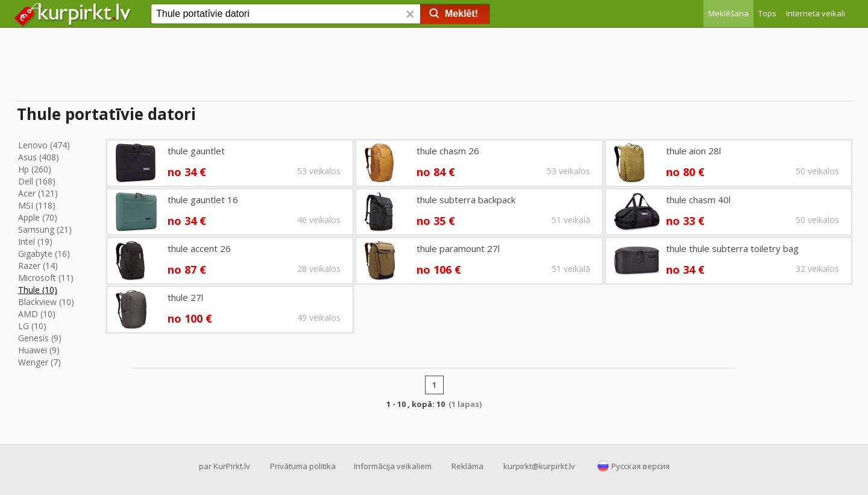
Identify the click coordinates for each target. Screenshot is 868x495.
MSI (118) (37, 205)
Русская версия (640, 466)
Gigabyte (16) (44, 254)
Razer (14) (38, 266)
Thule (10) (38, 290)
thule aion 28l (693, 151)
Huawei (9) (39, 350)
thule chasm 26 (448, 151)
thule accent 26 (199, 248)
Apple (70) (38, 217)
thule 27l (185, 297)
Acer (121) (38, 193)
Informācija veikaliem (393, 466)
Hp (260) (35, 169)
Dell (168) (37, 181)
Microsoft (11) (46, 278)
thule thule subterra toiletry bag (732, 248)
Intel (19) (35, 241)
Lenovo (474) (44, 145)
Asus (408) (39, 157)
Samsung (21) (45, 229)
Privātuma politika (303, 466)
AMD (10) (37, 314)
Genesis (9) (40, 338)
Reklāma (467, 466)
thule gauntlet (196, 151)
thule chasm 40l (698, 200)
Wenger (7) (39, 362)
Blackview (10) (46, 302)
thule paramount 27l (458, 248)
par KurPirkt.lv (225, 466)
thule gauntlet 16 (203, 200)
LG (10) (32, 326)
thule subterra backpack (466, 200)
